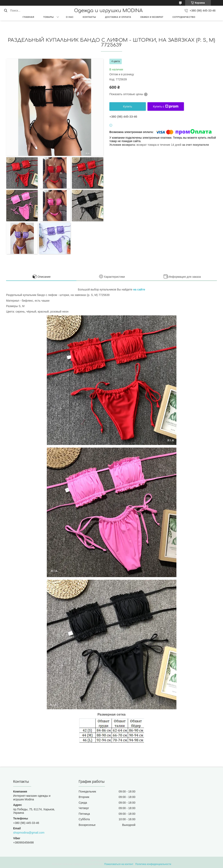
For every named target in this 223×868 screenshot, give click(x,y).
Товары (49, 17)
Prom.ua (129, 861)
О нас (70, 17)
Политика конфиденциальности (153, 864)
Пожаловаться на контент (119, 864)
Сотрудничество (184, 17)
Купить (128, 106)
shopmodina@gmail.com (29, 833)
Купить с (166, 106)
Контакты (89, 17)
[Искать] (6, 11)
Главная (28, 17)
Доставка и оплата (118, 17)
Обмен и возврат (152, 17)
